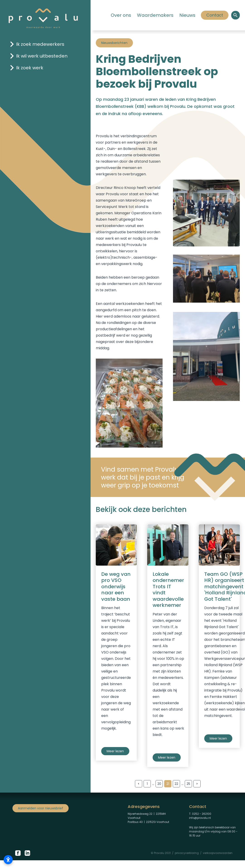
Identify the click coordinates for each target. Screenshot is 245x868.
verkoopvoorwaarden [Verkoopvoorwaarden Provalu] (218, 853)
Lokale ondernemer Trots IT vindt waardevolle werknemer (168, 590)
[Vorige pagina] (139, 784)
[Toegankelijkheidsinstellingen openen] (8, 860)
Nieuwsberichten (114, 43)
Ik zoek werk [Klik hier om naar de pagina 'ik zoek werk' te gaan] (30, 68)
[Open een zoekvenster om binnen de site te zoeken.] (235, 15)
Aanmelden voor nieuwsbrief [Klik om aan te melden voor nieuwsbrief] (41, 808)
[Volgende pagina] (197, 784)
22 (176, 784)
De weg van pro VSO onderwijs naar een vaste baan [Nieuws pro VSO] (116, 587)
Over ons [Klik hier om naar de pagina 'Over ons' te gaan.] (121, 15)
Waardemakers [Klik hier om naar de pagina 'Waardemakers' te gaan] (155, 15)
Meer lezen (167, 757)
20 (159, 784)
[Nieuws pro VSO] (116, 545)
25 (188, 784)
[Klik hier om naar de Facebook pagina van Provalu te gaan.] (18, 853)
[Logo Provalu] (43, 19)
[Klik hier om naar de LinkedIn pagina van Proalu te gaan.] (27, 853)
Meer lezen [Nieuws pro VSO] (115, 751)
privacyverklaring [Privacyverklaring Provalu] (187, 853)
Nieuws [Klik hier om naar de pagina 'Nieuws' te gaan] (187, 15)
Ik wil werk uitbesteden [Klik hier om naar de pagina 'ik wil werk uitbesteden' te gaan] (42, 56)
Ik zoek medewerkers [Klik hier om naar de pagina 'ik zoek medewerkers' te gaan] (40, 44)
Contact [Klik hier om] (215, 15)
